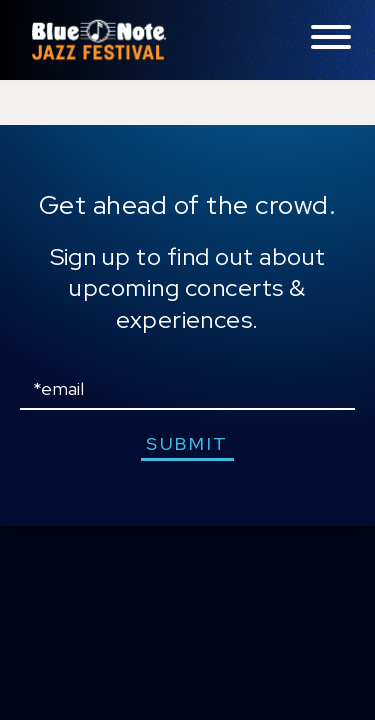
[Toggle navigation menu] (331, 38)
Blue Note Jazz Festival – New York (99, 40)
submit (187, 443)
